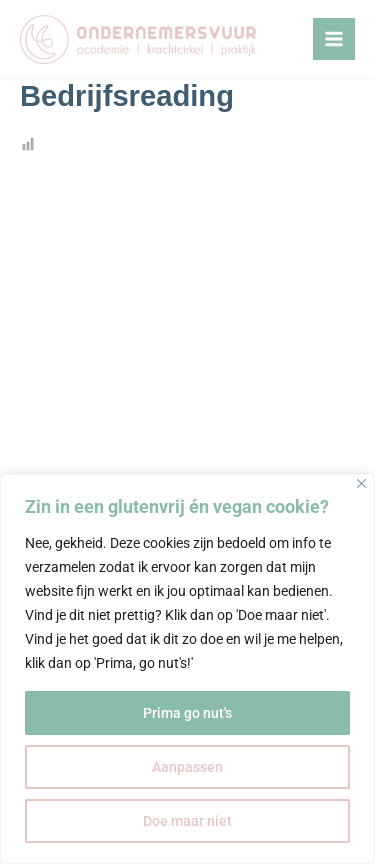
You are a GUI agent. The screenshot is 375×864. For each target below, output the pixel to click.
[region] (187, 669)
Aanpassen (187, 767)
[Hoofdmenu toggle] (334, 39)
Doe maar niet (187, 821)
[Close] (361, 483)
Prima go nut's (187, 713)
